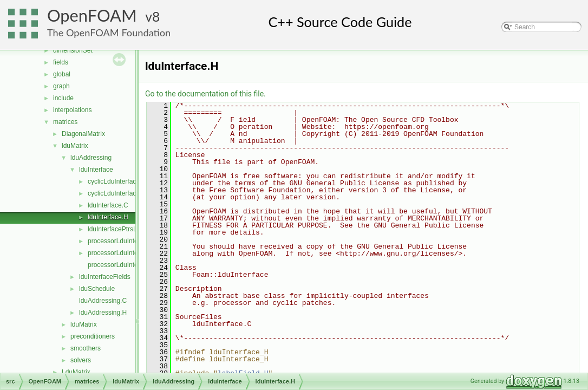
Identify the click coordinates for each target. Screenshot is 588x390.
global (62, 74)
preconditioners (93, 336)
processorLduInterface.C (123, 241)
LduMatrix (76, 372)
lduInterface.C (108, 205)
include (63, 98)
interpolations (72, 110)
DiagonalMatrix (83, 134)
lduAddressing (91, 158)
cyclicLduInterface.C (117, 181)
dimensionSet (73, 50)
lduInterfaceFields (105, 277)
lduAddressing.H (103, 313)
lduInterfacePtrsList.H (119, 229)
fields (61, 62)
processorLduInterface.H (123, 253)
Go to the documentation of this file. (205, 94)
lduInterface (96, 170)
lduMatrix (75, 146)
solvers (81, 360)
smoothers (86, 348)
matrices (65, 122)
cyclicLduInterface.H (117, 193)
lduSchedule (97, 289)
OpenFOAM (92, 15)
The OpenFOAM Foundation (109, 32)
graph (61, 86)
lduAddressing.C (103, 301)
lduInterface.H (108, 217)
